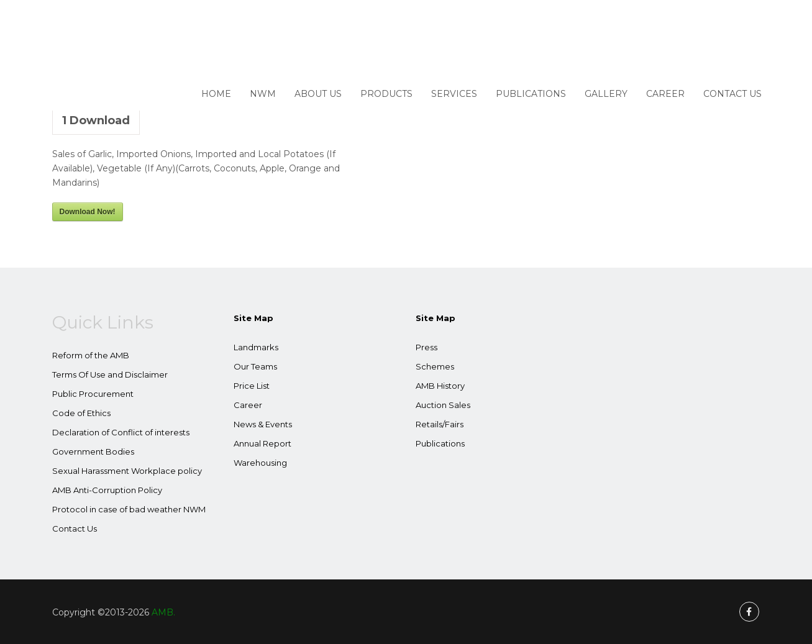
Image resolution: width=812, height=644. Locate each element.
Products (386, 94)
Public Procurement (93, 394)
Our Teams (255, 366)
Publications (531, 94)
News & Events (263, 424)
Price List (252, 386)
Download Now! (88, 212)
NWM (263, 94)
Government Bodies (93, 451)
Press (427, 347)
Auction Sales (443, 405)
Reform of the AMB (91, 355)
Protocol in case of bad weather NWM (129, 509)
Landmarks (256, 347)
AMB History (440, 386)
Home (216, 94)
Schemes (435, 366)
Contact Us (732, 94)
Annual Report (262, 443)
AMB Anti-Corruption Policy (107, 490)
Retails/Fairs (440, 424)
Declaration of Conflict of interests (121, 432)
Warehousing (260, 463)
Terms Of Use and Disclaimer (110, 374)
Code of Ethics (81, 413)
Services (454, 94)
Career (665, 94)
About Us (318, 94)
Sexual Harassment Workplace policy (127, 471)
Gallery (606, 94)
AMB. (163, 612)
